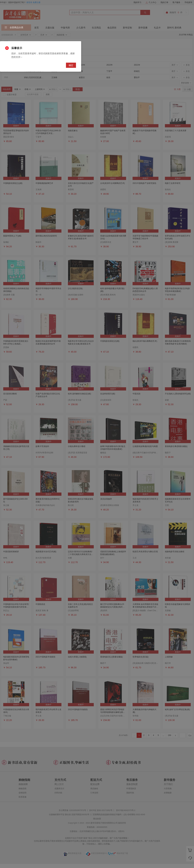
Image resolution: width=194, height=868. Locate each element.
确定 (71, 65)
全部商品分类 (14, 28)
